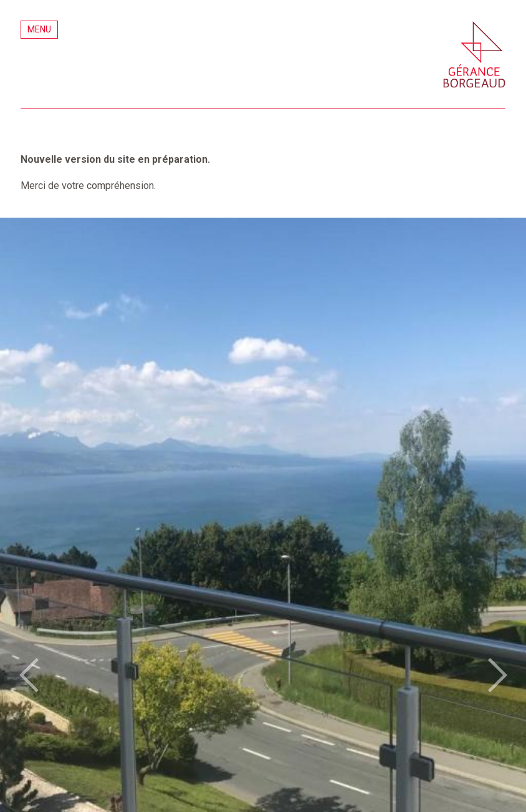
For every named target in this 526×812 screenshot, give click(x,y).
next (497, 675)
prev (29, 675)
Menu (39, 29)
